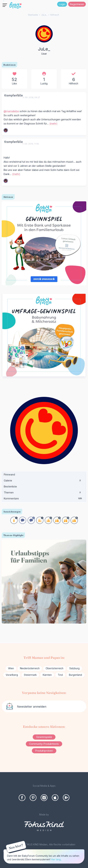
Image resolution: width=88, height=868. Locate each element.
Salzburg (74, 668)
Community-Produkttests (44, 744)
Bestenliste (10, 486)
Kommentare (44, 499)
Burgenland (75, 675)
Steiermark (30, 675)
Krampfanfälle (14, 95)
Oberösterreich (55, 668)
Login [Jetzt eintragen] (62, 4)
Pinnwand (9, 474)
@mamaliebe (11, 111)
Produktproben (44, 751)
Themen (44, 493)
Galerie (44, 481)
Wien (11, 668)
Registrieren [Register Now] (77, 4)
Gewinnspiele (44, 737)
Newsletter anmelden (32, 707)
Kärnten (47, 675)
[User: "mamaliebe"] (6, 130)
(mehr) (53, 124)
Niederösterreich (30, 668)
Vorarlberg (12, 675)
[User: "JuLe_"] (44, 41)
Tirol (60, 675)
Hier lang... (57, 859)
